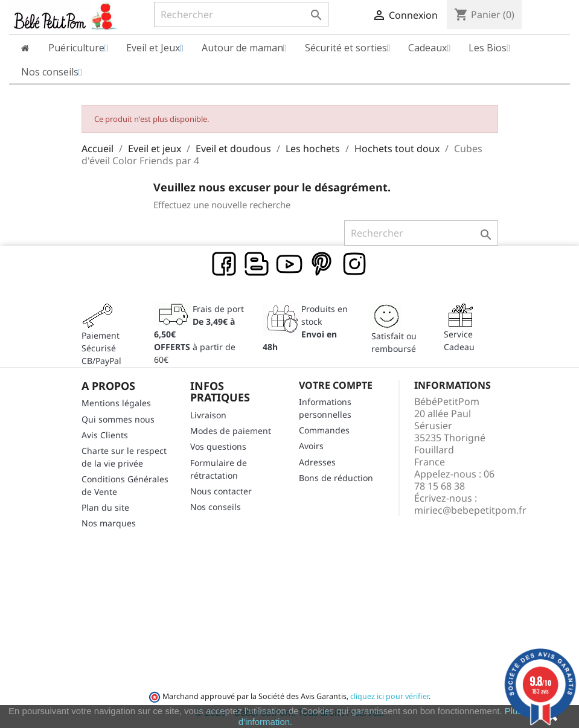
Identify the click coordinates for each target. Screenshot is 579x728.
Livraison (208, 415)
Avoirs (311, 446)
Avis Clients (105, 435)
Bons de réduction (336, 478)
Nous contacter (221, 491)
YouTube (290, 264)
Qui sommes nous (118, 419)
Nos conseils (216, 507)
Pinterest (322, 264)
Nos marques (109, 523)
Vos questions (218, 446)
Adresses (317, 462)
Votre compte (336, 385)
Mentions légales (116, 403)
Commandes (324, 430)
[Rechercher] (242, 14)
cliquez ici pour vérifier (389, 696)
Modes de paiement (231, 431)
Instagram (355, 264)
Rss (257, 264)
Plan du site (105, 507)
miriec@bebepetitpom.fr (470, 510)
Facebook (225, 264)
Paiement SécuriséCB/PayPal (101, 348)
